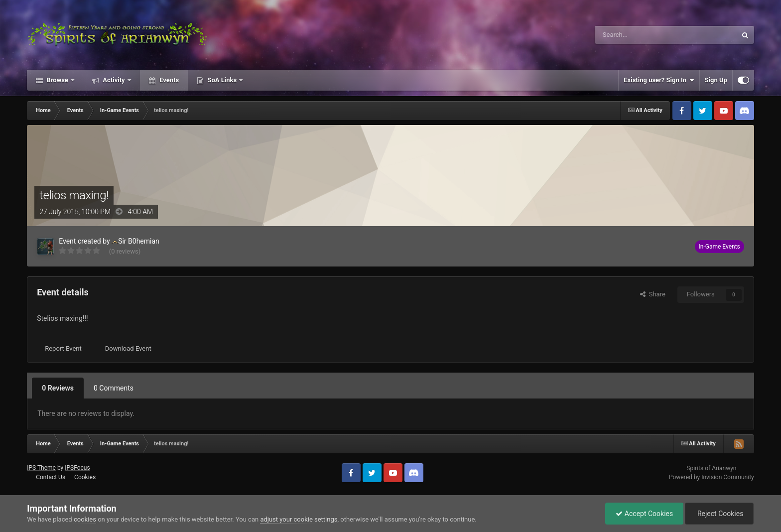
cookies (85, 519)
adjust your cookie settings (299, 519)
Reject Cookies (719, 514)
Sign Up (716, 80)
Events (168, 80)
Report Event (63, 348)
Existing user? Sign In (659, 80)
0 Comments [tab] (114, 388)
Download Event (128, 348)
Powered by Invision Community (712, 477)
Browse (57, 80)
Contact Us (51, 477)
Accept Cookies (644, 514)
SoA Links (222, 80)
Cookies (85, 477)
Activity (114, 80)
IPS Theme (41, 468)
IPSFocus (77, 468)
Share (653, 294)
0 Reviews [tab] (58, 388)
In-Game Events (719, 247)
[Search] (642, 35)
